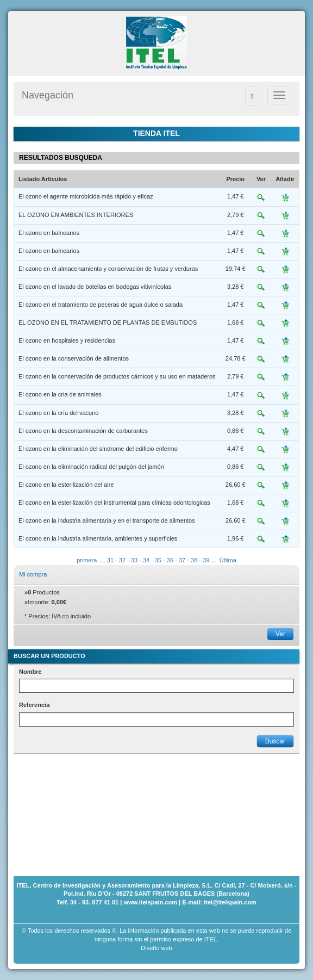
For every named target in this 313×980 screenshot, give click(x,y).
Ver (280, 634)
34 (146, 560)
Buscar (275, 741)
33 (134, 560)
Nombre (30, 672)
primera (87, 560)
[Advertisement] (68, 808)
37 (182, 560)
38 (194, 560)
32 (122, 560)
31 (110, 560)
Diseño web (156, 948)
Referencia (34, 705)
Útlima (228, 560)
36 (170, 560)
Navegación (48, 95)
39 (206, 560)
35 (158, 560)
